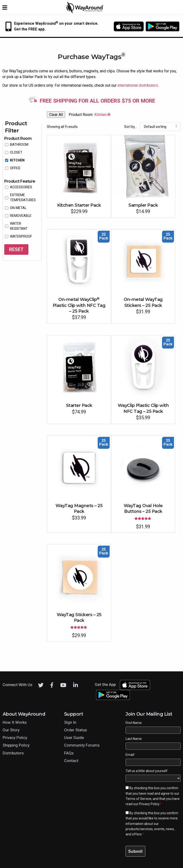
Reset (16, 249)
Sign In (70, 722)
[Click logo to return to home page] (85, 12)
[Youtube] (63, 685)
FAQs (69, 753)
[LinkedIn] (76, 685)
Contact (71, 761)
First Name (134, 723)
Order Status (76, 730)
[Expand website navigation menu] (5, 7)
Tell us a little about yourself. (147, 771)
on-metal (18, 208)
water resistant (19, 226)
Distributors (13, 753)
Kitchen (17, 160)
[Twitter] (41, 685)
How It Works (15, 722)
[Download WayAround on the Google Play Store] (163, 26)
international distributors (138, 85)
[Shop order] (160, 127)
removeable (21, 216)
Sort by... (130, 127)
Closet (16, 152)
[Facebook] (52, 685)
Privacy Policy (15, 738)
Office (15, 168)
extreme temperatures (23, 197)
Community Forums (82, 745)
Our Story (11, 730)
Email (131, 755)
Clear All (56, 115)
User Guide (74, 738)
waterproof (21, 236)
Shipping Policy (16, 745)
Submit (135, 851)
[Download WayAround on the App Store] (129, 26)
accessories (21, 187)
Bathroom (19, 145)
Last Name (134, 739)
